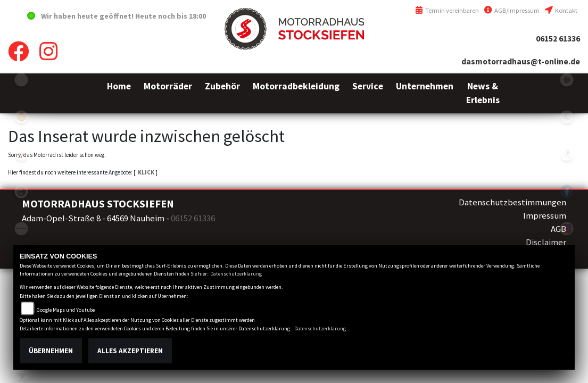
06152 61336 (558, 39)
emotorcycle (21, 80)
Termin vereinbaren (447, 10)
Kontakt (561, 10)
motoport (21, 154)
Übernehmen (51, 351)
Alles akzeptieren (130, 351)
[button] (168, 93)
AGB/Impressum (512, 10)
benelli (21, 191)
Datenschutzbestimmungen (512, 202)
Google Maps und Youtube (66, 310)
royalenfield (21, 117)
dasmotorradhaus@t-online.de (521, 61)
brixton (21, 229)
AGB (558, 229)
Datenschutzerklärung (236, 274)
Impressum (545, 215)
